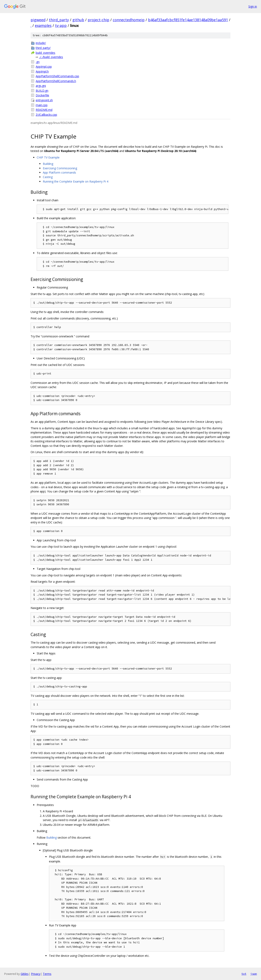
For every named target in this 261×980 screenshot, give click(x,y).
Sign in (253, 6)
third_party (59, 20)
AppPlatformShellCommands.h (56, 81)
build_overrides (45, 53)
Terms (47, 974)
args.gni (41, 86)
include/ (41, 43)
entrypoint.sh (44, 100)
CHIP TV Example (48, 157)
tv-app (61, 25)
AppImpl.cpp (44, 67)
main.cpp (42, 105)
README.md (44, 110)
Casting (48, 177)
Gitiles (25, 974)
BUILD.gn (42, 91)
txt (244, 974)
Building (48, 164)
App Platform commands (59, 172)
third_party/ (43, 48)
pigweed (38, 20)
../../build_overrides (51, 57)
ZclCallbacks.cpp (46, 115)
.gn (38, 62)
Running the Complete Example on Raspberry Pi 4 (76, 181)
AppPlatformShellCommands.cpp (57, 76)
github (78, 20)
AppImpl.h (42, 71)
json (254, 974)
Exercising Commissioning (60, 168)
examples (43, 25)
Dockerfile (42, 95)
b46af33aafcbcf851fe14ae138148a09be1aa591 (188, 20)
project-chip (98, 20)
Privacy (36, 974)
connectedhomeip (129, 20)
